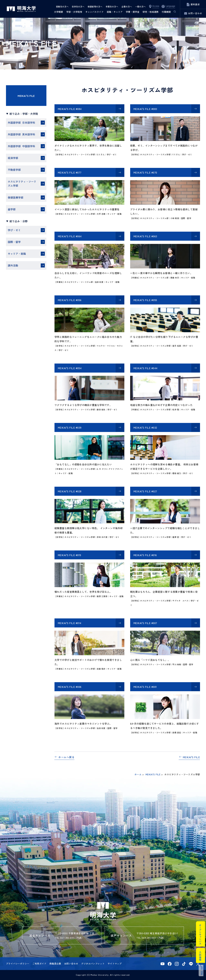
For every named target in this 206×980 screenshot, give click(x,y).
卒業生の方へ (112, 7)
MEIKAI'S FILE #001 (145, 687)
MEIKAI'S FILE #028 (70, 491)
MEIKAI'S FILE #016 (145, 555)
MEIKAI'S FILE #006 (70, 687)
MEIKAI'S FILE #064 (70, 236)
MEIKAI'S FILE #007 (145, 623)
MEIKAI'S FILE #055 (145, 300)
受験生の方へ (62, 7)
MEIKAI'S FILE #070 (145, 172)
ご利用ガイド (39, 964)
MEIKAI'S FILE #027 (145, 491)
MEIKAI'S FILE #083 (145, 109)
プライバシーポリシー (18, 964)
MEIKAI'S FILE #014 (70, 623)
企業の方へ (127, 7)
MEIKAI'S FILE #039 (70, 427)
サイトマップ (115, 964)
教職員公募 (55, 964)
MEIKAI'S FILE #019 (69, 555)
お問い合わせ (71, 964)
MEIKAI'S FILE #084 (70, 109)
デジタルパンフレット (93, 964)
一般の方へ (140, 7)
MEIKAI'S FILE (26, 96)
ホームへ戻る (66, 757)
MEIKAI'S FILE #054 (70, 368)
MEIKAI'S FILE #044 (145, 368)
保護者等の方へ (95, 7)
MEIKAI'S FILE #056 (70, 300)
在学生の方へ (78, 7)
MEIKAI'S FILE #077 (70, 172)
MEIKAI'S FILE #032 (145, 427)
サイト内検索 (173, 12)
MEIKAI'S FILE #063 (145, 236)
